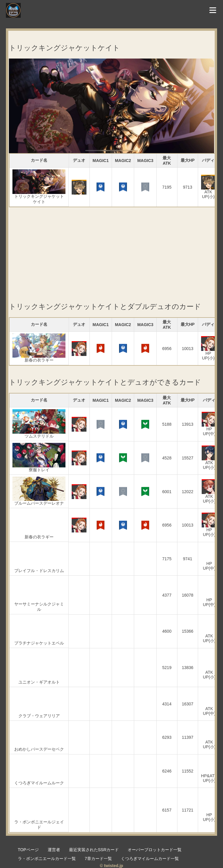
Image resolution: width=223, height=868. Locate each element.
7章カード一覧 (98, 859)
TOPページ (28, 850)
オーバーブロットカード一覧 (155, 850)
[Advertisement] (111, 249)
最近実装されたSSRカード (94, 850)
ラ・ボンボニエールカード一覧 (47, 859)
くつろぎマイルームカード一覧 (150, 859)
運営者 (54, 850)
